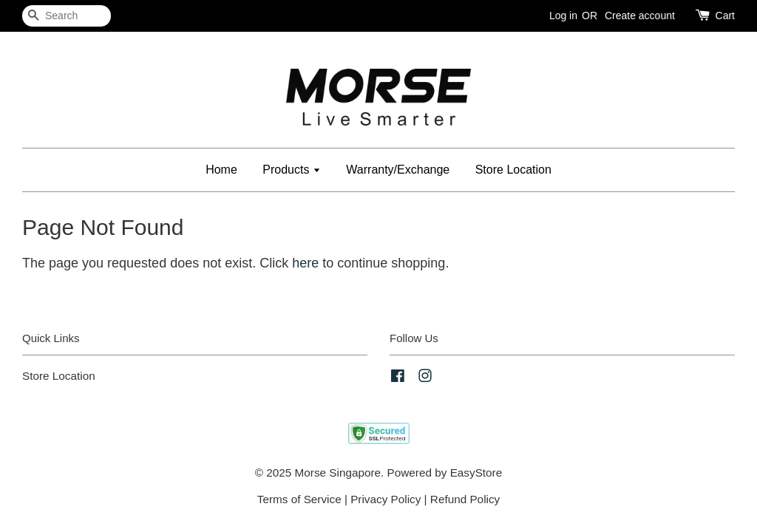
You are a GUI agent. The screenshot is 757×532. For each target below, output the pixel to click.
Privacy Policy (386, 499)
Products (292, 170)
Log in (563, 16)
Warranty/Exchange (398, 170)
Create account (640, 16)
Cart (725, 16)
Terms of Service (299, 499)
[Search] (67, 16)
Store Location (513, 170)
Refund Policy (465, 499)
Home (221, 170)
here (305, 263)
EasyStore (476, 473)
